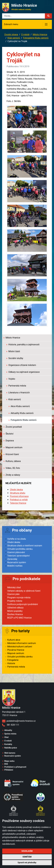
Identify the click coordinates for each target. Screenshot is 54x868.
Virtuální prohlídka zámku (20, 549)
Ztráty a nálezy (12, 475)
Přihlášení (9, 770)
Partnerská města (16, 386)
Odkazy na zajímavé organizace (23, 372)
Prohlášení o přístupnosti (15, 767)
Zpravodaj (12, 559)
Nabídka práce (11, 748)
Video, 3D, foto (12, 468)
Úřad (6, 737)
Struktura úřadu (18, 493)
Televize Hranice (18, 503)
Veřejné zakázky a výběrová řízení (24, 591)
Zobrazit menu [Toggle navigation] (11, 24)
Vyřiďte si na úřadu (17, 539)
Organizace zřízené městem (21, 365)
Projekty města (15, 601)
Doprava (9, 441)
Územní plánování (16, 552)
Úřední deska (16, 490)
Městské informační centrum (22, 643)
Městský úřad (14, 587)
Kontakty (8, 744)
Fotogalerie (13, 660)
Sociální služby (15, 358)
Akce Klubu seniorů (19, 406)
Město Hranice (40, 35)
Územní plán (13, 594)
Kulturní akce (14, 640)
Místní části (13, 351)
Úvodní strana (11, 35)
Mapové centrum (13, 447)
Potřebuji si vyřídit (19, 500)
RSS (6, 764)
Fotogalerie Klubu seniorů (36, 38)
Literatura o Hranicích (18, 393)
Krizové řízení (11, 454)
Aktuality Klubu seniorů (21, 413)
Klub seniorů (14, 38)
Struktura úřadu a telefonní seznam (25, 546)
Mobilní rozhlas (15, 566)
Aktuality (8, 730)
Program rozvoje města (19, 598)
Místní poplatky (15, 611)
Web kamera (10, 753)
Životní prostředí (13, 427)
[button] (48, 16)
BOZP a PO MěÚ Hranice (19, 618)
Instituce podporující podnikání (23, 604)
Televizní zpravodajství (18, 556)
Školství (9, 434)
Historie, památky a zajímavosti (23, 345)
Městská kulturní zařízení (20, 647)
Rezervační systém (17, 562)
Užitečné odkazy (15, 608)
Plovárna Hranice (16, 650)
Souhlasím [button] (27, 851)
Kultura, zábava (12, 461)
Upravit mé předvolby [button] (27, 863)
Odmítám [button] (27, 857)
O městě (25, 35)
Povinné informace (19, 496)
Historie (11, 663)
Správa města (10, 734)
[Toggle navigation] (46, 24)
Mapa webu (9, 761)
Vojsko (11, 379)
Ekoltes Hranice (15, 614)
